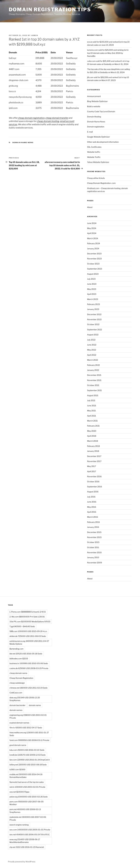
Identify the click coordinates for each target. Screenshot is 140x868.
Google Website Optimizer (98, 137)
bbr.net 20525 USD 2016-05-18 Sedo (26, 654)
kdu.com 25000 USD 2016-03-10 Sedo (27, 750)
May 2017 (91, 466)
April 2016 (92, 512)
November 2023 (94, 259)
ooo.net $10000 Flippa (19, 792)
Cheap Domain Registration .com (101, 183)
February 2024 (94, 243)
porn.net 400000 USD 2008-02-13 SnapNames (25, 811)
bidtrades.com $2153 (19, 658)
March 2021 (92, 421)
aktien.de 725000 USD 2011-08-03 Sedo (28, 636)
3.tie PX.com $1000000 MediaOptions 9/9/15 (30, 621)
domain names (16, 710)
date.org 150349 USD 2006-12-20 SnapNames (25, 699)
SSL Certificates (94, 147)
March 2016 (92, 517)
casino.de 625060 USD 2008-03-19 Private (29, 668)
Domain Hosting (94, 117)
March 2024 (93, 238)
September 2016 (95, 487)
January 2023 (93, 309)
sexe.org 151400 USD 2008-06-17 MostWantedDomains (25, 841)
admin (35, 35)
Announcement (94, 96)
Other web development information (103, 142)
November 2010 (94, 552)
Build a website (94, 106)
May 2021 (91, 411)
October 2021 (93, 385)
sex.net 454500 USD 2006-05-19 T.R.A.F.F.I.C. (30, 834)
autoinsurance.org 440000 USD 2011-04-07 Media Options (29, 642)
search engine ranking (19, 825)
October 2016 (93, 482)
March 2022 (92, 360)
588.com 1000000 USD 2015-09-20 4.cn (28, 631)
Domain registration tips (50, 9)
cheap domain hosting (48, 121)
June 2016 (92, 502)
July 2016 (91, 497)
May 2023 (92, 289)
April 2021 (92, 416)
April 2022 (92, 355)
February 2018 (93, 446)
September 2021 (94, 390)
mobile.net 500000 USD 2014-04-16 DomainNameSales (26, 776)
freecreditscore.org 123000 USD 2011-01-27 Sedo (29, 734)
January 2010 (93, 557)
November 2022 (94, 319)
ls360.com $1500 (17, 769)
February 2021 (93, 426)
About (90, 207)
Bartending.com (16, 649)
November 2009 (95, 563)
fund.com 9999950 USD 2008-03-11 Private (29, 740)
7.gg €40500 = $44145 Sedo (22, 626)
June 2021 (92, 406)
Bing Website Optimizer (97, 101)
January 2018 (93, 451)
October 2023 (93, 264)
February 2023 (94, 304)
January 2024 (93, 249)
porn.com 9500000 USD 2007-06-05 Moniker (26, 803)
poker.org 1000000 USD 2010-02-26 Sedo (29, 797)
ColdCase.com (16, 693)
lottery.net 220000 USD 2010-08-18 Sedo (28, 765)
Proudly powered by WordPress (22, 862)
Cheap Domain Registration (21, 678)
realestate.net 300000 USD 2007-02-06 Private (28, 818)
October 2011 (93, 547)
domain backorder (17, 705)
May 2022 (92, 350)
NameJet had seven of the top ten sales (27, 782)
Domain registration (96, 127)
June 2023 (92, 284)
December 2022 (94, 314)
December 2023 (94, 254)
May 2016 (92, 507)
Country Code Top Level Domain (101, 111)
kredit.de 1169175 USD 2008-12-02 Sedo (28, 755)
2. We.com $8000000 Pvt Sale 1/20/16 (27, 617)
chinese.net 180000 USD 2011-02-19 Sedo (28, 688)
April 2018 (92, 436)
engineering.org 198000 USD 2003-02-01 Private (28, 716)
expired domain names (19, 723)
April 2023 (92, 294)
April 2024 (92, 233)
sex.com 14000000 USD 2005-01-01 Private (30, 830)
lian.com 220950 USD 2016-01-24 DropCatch (30, 760)
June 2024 (92, 223)
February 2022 (93, 365)
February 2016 (93, 522)
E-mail (90, 132)
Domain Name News (23, 143)
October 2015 (93, 542)
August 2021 (93, 395)
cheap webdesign (17, 683)
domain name (35, 705)
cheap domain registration (31, 118)
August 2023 (93, 274)
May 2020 (92, 431)
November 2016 (94, 476)
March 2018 (92, 441)
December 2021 (94, 375)
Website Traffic (94, 157)
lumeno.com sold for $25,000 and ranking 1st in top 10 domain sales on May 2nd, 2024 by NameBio (108, 53)
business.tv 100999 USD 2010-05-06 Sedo (29, 663)
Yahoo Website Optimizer (98, 162)
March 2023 (93, 299)
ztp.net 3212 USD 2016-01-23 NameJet (27, 847)
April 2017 (92, 471)
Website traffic (94, 152)
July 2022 (91, 340)
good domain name (18, 745)
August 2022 (93, 335)
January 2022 (93, 370)
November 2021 (94, 380)
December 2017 (94, 456)
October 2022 (93, 324)
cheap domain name (18, 673)
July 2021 (91, 400)
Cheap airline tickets (96, 178)
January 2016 (93, 527)
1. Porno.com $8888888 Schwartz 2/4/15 (28, 612)
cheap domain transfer (57, 118)
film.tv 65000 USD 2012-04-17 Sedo (26, 728)
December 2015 (94, 532)
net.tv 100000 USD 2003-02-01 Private (27, 787)
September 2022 (95, 330)
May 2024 (92, 228)
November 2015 (94, 537)
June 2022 (92, 345)
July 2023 (91, 279)
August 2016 (93, 492)
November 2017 (94, 461)
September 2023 (95, 269)
